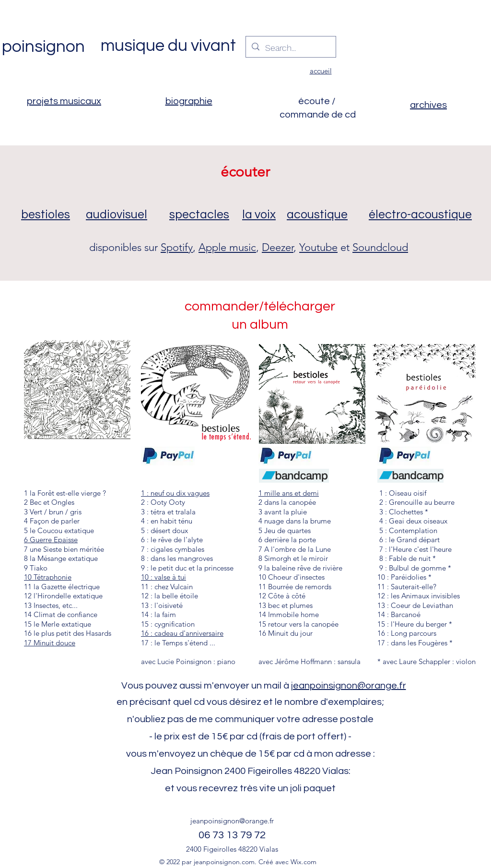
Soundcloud (380, 247)
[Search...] (290, 48)
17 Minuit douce (50, 643)
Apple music (227, 247)
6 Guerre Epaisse (51, 540)
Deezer (278, 247)
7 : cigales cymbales (173, 549)
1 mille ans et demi (289, 493)
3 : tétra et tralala (168, 512)
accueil (321, 71)
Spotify (177, 247)
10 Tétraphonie (48, 577)
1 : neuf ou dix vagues (175, 493)
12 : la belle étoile (170, 596)
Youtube (318, 247)
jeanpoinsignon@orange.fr (349, 686)
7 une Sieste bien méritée (64, 549)
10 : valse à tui (164, 577)
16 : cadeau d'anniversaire (182, 633)
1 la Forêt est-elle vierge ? (65, 493)
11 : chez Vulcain (167, 587)
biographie (189, 101)
